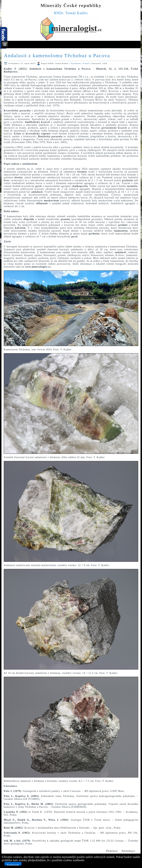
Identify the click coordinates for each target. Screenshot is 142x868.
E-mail (86, 63)
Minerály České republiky (71, 5)
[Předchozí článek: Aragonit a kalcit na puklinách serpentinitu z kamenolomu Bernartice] (112, 851)
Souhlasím (13, 864)
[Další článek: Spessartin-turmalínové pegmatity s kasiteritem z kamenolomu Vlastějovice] (128, 851)
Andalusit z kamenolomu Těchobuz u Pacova (57, 56)
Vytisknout (76, 63)
